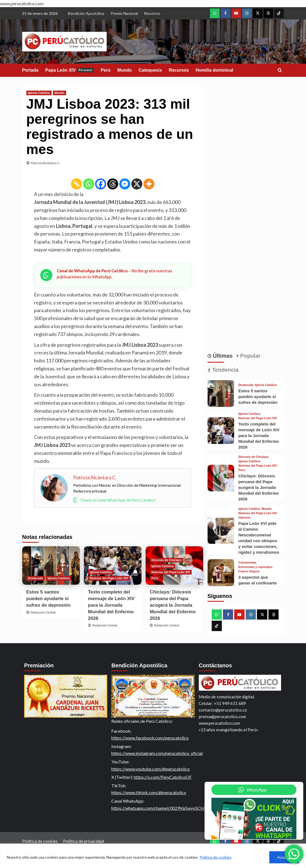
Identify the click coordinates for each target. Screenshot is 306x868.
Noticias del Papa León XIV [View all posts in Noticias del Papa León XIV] (109, 578)
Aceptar (284, 857)
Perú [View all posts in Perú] (155, 578)
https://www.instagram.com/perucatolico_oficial (157, 753)
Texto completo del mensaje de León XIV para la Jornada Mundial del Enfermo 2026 (111, 605)
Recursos (179, 70)
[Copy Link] (76, 184)
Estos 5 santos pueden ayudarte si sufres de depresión (49, 599)
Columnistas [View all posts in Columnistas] (247, 563)
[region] (153, 856)
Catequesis (150, 70)
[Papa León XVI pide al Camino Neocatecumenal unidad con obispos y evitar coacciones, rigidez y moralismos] (221, 531)
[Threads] (113, 184)
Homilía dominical (215, 70)
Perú (106, 70)
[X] (137, 184)
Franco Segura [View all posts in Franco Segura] (249, 571)
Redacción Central (43, 612)
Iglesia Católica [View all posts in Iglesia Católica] (39, 93)
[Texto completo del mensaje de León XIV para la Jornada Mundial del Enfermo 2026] (221, 431)
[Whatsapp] (89, 184)
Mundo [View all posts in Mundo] (59, 93)
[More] (149, 184)
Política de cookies (216, 857)
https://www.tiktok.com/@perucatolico (149, 792)
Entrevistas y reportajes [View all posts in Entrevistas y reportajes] (255, 567)
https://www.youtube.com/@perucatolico (151, 769)
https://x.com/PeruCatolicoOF (163, 777)
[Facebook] (101, 184)
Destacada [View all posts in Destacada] (36, 578)
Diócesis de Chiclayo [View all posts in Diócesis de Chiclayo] (166, 560)
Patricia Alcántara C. (46, 163)
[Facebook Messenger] (125, 184)
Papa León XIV (70, 70)
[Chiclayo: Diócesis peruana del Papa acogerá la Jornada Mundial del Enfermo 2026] (221, 478)
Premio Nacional (124, 13)
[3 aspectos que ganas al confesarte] (221, 573)
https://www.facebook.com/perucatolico (150, 738)
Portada (30, 70)
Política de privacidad (83, 841)
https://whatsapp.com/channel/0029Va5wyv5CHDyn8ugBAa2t (171, 808)
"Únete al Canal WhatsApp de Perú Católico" (115, 500)
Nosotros (152, 13)
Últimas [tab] (222, 356)
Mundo (124, 70)
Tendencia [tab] (225, 370)
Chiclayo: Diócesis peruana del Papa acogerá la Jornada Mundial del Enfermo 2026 (173, 605)
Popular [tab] (250, 356)
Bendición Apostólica (86, 13)
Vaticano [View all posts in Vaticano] (244, 518)
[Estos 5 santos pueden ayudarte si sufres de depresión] (51, 565)
